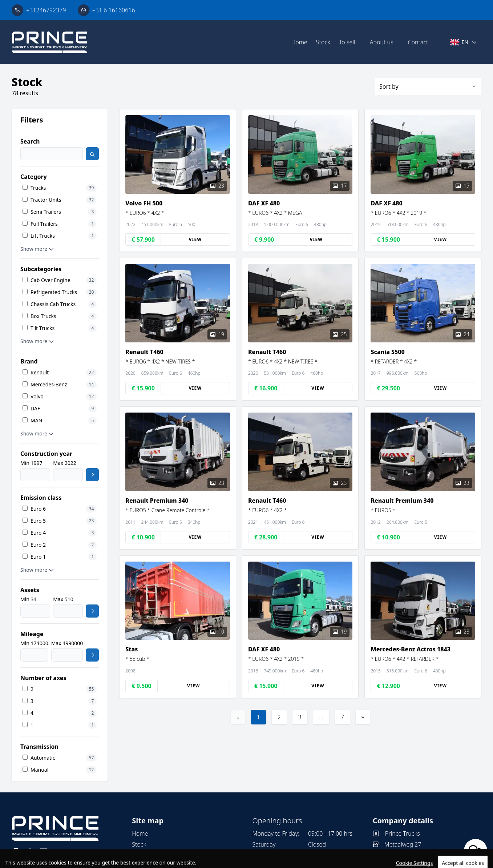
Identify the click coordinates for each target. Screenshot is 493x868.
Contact (418, 42)
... (321, 717)
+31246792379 (46, 10)
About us (382, 42)
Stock (323, 42)
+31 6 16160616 (114, 10)
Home (299, 42)
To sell (347, 42)
